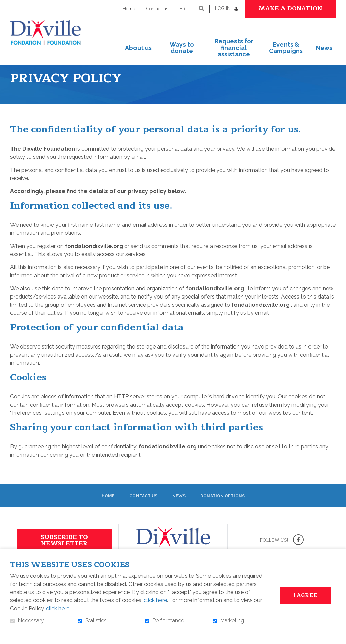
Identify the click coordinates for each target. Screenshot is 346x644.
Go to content (5, 5)
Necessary (31, 621)
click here (155, 600)
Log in (223, 8)
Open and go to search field (201, 8)
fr (183, 9)
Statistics (96, 621)
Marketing (232, 621)
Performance (168, 621)
